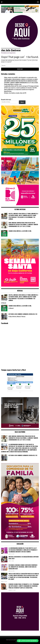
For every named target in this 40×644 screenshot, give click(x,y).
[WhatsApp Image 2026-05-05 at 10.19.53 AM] (20, 205)
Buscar (22, 102)
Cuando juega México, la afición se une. (13, 84)
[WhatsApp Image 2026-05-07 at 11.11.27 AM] (20, 155)
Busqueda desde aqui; (6, 99)
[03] (20, 630)
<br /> (20, 384)
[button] (28, 641)
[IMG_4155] (20, 12)
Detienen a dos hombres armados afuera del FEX (15, 93)
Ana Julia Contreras (11, 50)
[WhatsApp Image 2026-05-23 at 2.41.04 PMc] (20, 427)
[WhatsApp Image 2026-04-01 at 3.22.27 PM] (20, 286)
